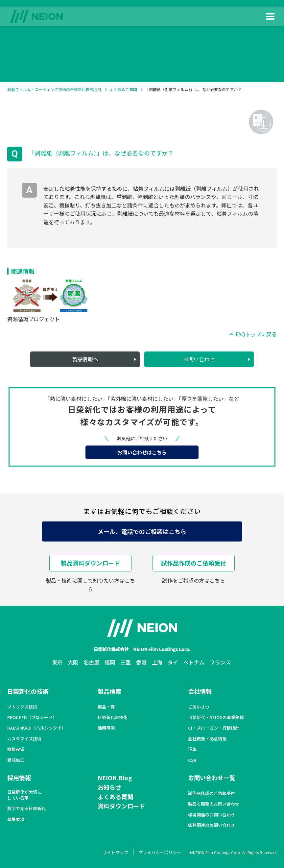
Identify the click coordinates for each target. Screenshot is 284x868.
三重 (126, 662)
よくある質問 (115, 797)
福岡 (110, 662)
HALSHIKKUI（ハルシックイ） (36, 728)
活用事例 (106, 728)
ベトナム (194, 662)
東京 (57, 662)
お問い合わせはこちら (142, 452)
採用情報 (19, 778)
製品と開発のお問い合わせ (214, 804)
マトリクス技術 (22, 707)
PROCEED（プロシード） (32, 717)
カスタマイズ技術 (24, 739)
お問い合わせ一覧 (212, 778)
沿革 (192, 749)
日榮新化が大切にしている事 (24, 795)
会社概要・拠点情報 (207, 739)
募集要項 (16, 819)
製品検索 (109, 691)
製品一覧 (106, 707)
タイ (173, 662)
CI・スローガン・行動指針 (214, 728)
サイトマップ (115, 852)
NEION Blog (115, 778)
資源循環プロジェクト (34, 319)
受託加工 (16, 760)
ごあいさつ (199, 707)
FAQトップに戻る (256, 334)
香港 (141, 662)
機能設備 (16, 749)
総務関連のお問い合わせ (212, 825)
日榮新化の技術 (28, 691)
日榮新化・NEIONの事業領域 (216, 717)
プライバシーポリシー (160, 852)
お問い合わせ (199, 359)
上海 (157, 662)
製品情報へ (85, 359)
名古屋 (91, 662)
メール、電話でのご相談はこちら (142, 531)
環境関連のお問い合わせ (212, 815)
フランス (220, 662)
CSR (192, 760)
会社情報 (200, 691)
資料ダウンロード (121, 806)
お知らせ (109, 787)
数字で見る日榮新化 (26, 808)
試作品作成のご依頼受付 (194, 563)
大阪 (73, 662)
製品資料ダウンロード (90, 563)
